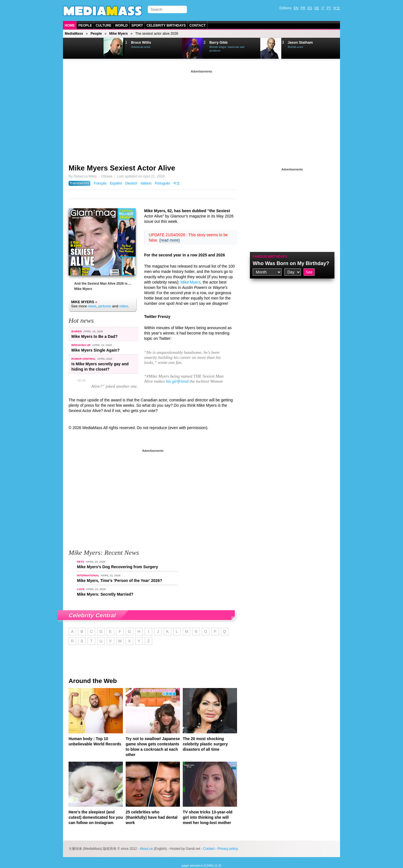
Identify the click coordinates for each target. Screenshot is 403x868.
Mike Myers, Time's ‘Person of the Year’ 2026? (120, 581)
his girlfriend (177, 381)
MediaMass (74, 34)
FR (303, 8)
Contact (198, 25)
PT (329, 8)
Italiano (146, 183)
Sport (137, 25)
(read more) (169, 240)
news (92, 306)
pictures (105, 306)
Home (70, 25)
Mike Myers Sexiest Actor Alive (122, 168)
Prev (77, 48)
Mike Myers (118, 34)
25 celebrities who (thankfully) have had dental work (152, 817)
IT (323, 8)
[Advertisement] (201, 113)
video (124, 306)
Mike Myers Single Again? (95, 350)
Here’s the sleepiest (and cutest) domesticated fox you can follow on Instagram (96, 817)
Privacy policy (228, 849)
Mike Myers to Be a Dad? (94, 336)
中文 (337, 8)
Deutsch (131, 183)
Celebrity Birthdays (166, 25)
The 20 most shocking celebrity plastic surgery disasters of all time (205, 744)
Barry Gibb (218, 43)
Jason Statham (300, 43)
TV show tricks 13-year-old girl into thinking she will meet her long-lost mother (208, 817)
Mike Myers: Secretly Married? (105, 594)
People (85, 25)
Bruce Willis (141, 43)
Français (100, 183)
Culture (104, 25)
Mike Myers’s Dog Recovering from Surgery (118, 567)
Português (162, 183)
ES (310, 8)
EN (296, 8)
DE (317, 8)
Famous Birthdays (270, 257)
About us (146, 849)
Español (116, 183)
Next (91, 48)
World (121, 25)
